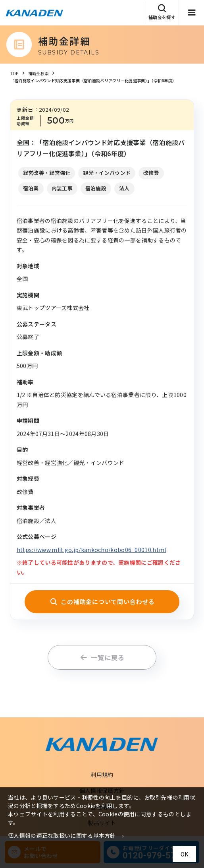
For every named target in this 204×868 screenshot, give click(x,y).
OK (184, 854)
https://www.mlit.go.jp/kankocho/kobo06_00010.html (91, 550)
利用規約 (102, 775)
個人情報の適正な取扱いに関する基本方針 (62, 835)
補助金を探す (162, 12)
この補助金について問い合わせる (102, 602)
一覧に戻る (102, 657)
